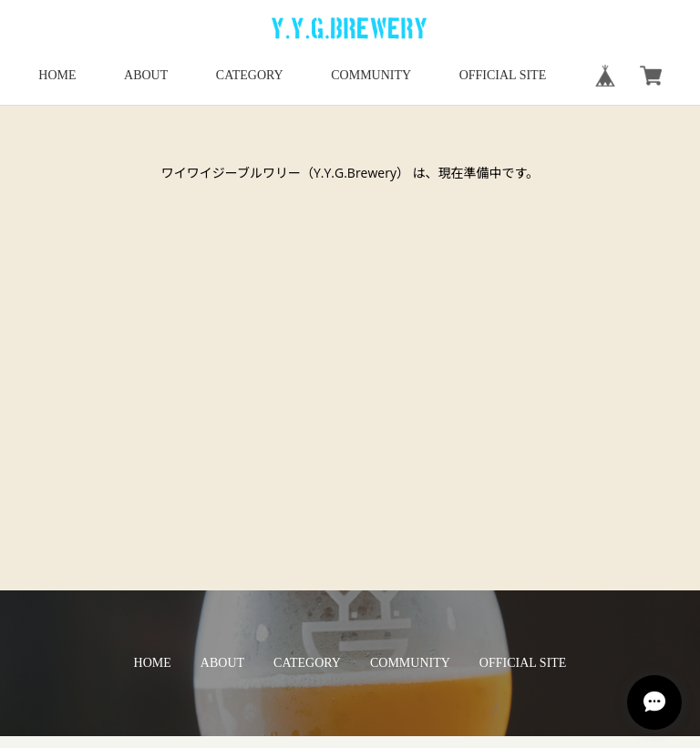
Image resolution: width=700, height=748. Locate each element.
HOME (57, 75)
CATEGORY (250, 75)
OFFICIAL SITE (503, 75)
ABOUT (146, 75)
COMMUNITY (371, 75)
